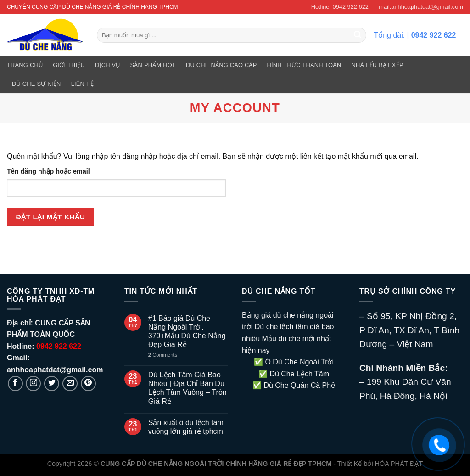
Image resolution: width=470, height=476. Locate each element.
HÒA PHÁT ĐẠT (399, 464)
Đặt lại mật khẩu (51, 217)
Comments (163, 355)
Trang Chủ (25, 65)
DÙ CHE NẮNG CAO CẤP (221, 65)
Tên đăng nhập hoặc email (48, 171)
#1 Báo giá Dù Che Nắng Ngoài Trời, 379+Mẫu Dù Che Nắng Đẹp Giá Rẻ (187, 332)
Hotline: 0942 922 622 (340, 7)
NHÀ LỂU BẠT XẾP (378, 65)
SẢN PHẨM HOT (153, 65)
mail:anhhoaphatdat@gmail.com (421, 7)
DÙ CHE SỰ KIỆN (36, 84)
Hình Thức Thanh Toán (304, 65)
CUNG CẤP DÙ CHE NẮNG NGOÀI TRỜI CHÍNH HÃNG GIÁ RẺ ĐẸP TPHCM (216, 464)
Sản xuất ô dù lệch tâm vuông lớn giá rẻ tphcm (186, 427)
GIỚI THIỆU (69, 65)
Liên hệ (83, 84)
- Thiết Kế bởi (353, 464)
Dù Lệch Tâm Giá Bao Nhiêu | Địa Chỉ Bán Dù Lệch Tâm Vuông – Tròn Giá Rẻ (187, 388)
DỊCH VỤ (108, 65)
